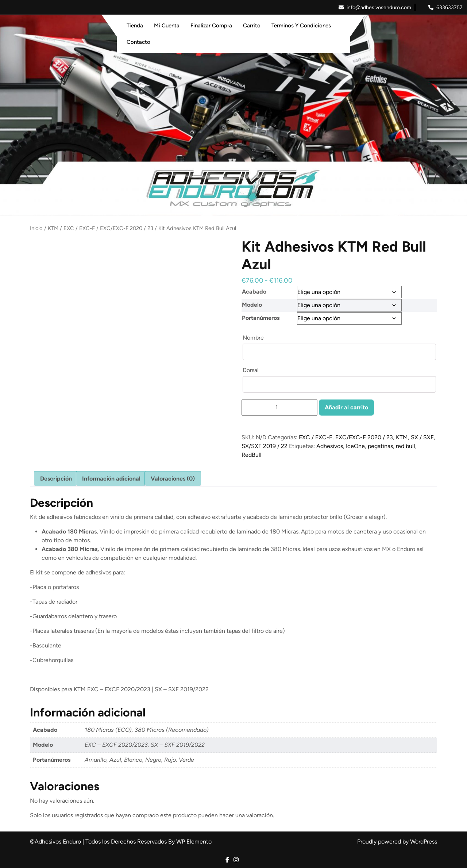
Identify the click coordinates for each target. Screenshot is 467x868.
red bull (406, 446)
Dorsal (251, 370)
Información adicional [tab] (111, 479)
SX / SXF (422, 437)
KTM (53, 228)
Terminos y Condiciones (301, 26)
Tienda (135, 26)
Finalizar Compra (211, 26)
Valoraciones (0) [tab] (173, 479)
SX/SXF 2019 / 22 (265, 446)
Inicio (36, 228)
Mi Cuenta (167, 26)
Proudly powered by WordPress (397, 842)
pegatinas (380, 446)
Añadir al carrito (346, 407)
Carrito (252, 26)
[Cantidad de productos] (279, 408)
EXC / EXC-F (79, 228)
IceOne (355, 446)
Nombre (254, 338)
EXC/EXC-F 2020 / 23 (127, 228)
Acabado (254, 292)
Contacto (138, 42)
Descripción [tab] (56, 479)
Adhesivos (330, 446)
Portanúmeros (261, 318)
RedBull (252, 455)
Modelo (252, 305)
